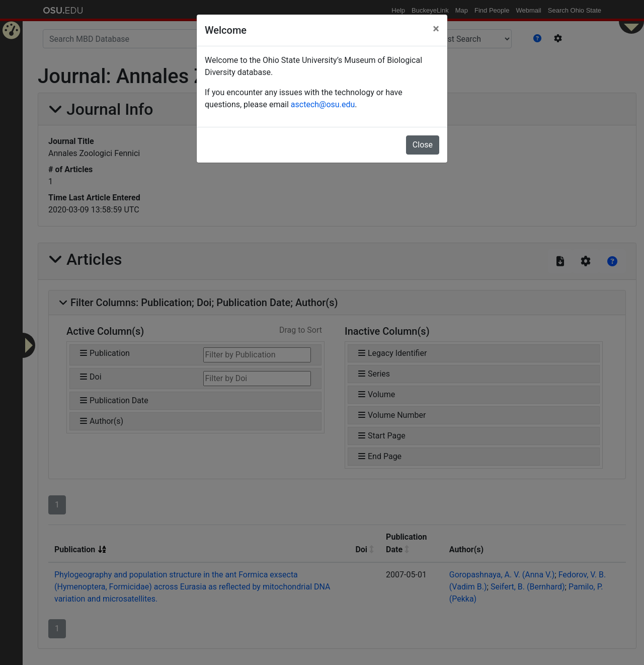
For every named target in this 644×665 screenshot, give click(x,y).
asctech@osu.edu (323, 104)
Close (423, 145)
